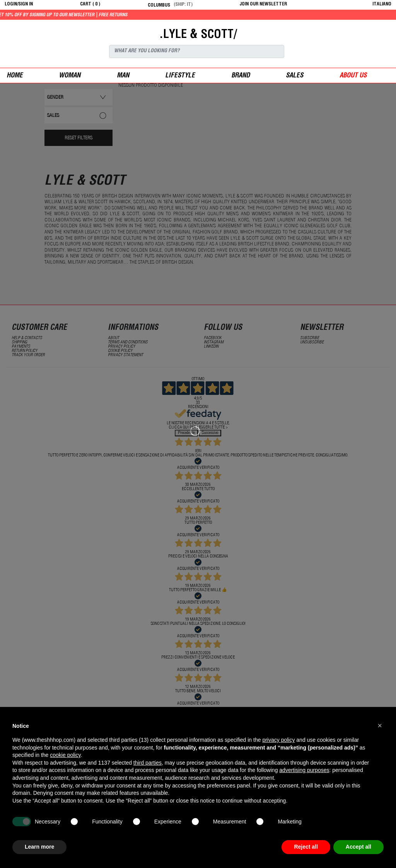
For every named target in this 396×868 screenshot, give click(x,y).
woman (70, 76)
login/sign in (19, 4)
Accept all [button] (358, 847)
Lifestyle (180, 76)
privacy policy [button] (278, 740)
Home (15, 76)
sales (294, 76)
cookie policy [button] (65, 755)
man (123, 76)
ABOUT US (353, 76)
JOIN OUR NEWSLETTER (263, 4)
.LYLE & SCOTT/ (198, 35)
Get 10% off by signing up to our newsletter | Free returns (85, 15)
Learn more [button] (39, 847)
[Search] (197, 51)
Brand (241, 76)
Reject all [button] (306, 847)
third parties (148, 763)
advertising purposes (304, 770)
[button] (380, 726)
